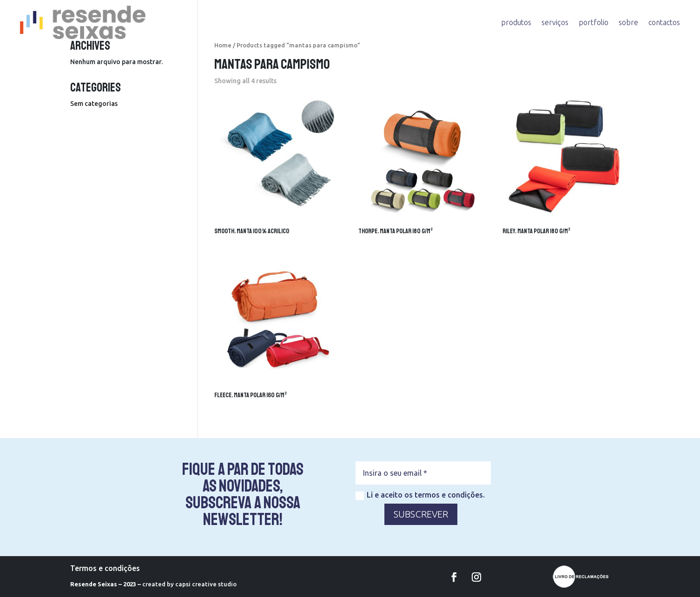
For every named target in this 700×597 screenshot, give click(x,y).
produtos (516, 22)
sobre (628, 22)
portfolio (594, 22)
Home (223, 45)
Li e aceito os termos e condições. (420, 495)
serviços (555, 22)
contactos (664, 22)
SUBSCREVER (421, 514)
